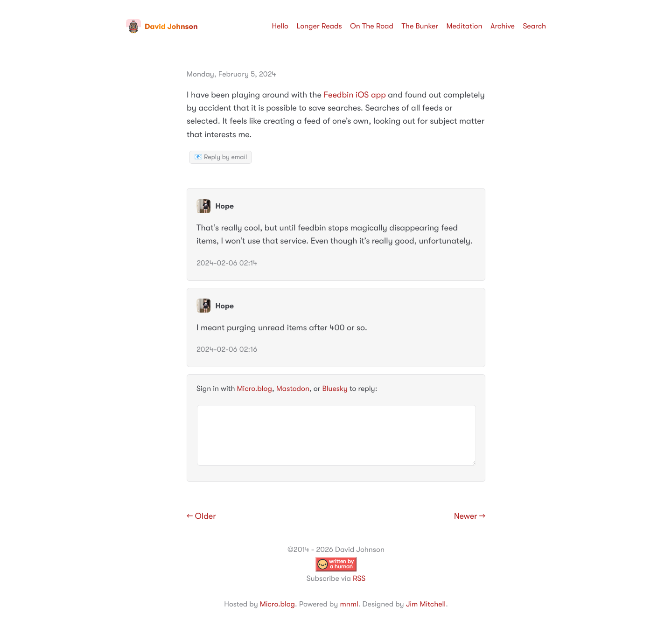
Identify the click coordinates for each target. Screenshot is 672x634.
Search (534, 26)
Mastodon (293, 389)
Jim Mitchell (426, 604)
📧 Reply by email (220, 157)
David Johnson (162, 27)
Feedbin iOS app (354, 95)
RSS (359, 578)
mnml (349, 604)
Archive (503, 26)
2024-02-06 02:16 (227, 349)
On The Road (372, 26)
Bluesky (335, 389)
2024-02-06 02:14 (227, 263)
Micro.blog (255, 389)
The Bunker (420, 26)
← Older (201, 516)
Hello (280, 26)
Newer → (470, 516)
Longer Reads (319, 26)
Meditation (465, 26)
